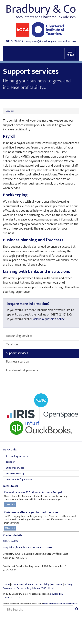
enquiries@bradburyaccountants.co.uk (51, 41)
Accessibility (43, 584)
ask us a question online (49, 319)
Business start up (18, 362)
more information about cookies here (60, 604)
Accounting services (19, 336)
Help (51, 588)
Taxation (12, 345)
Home (6, 584)
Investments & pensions (22, 370)
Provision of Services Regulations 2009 (25, 588)
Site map (30, 584)
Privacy (68, 584)
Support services (17, 353)
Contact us (17, 584)
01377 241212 (15, 41)
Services (10, 111)
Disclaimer (57, 584)
